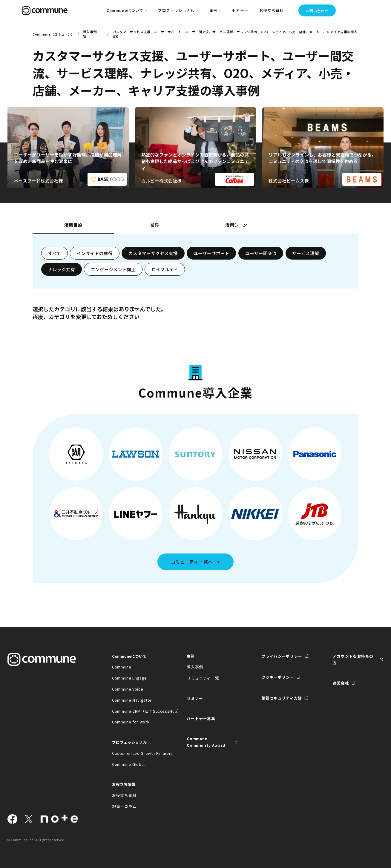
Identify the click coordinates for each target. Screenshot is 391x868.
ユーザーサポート (211, 253)
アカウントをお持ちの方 (353, 659)
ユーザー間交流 (261, 253)
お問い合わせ (317, 11)
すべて (55, 253)
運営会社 (341, 683)
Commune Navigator (132, 700)
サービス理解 (306, 253)
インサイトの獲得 (95, 253)
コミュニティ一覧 (203, 678)
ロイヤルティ (165, 269)
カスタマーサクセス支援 (153, 253)
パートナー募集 (201, 719)
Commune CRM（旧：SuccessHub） (137, 711)
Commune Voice (128, 689)
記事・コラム (124, 806)
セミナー (240, 11)
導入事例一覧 (92, 34)
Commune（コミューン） (53, 34)
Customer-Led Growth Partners (137, 753)
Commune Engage (129, 678)
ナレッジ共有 (62, 269)
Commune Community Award (206, 742)
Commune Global (128, 764)
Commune (122, 667)
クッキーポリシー (278, 677)
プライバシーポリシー (282, 656)
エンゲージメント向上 (113, 269)
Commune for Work (131, 722)
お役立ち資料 (124, 795)
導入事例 (195, 667)
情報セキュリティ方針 (282, 698)
